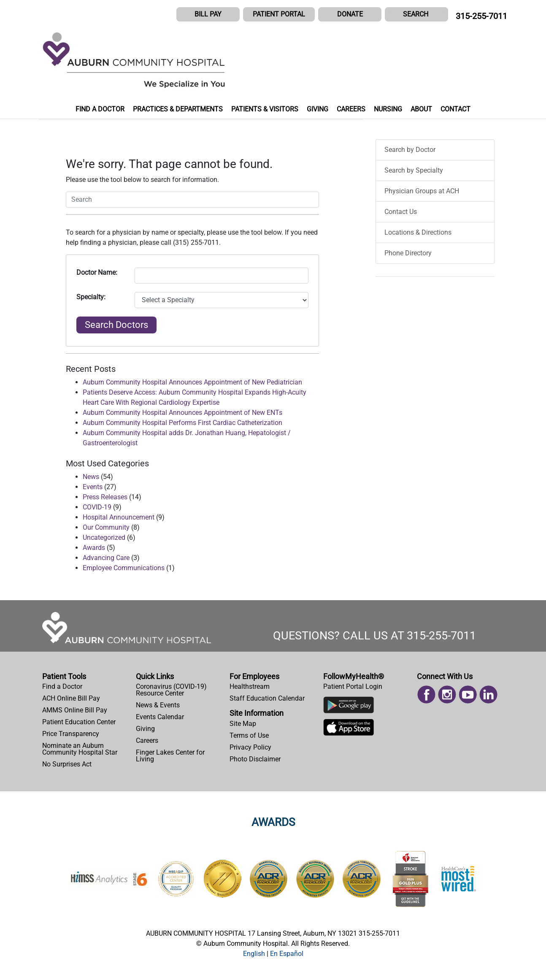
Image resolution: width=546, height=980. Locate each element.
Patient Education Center (79, 722)
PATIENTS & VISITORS (265, 109)
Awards (94, 548)
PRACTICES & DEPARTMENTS (178, 109)
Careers (147, 740)
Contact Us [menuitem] (401, 212)
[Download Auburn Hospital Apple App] (349, 729)
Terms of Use (249, 735)
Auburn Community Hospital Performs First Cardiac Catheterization (182, 423)
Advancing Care (106, 558)
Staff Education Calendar (267, 698)
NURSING (388, 109)
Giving (145, 729)
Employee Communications (124, 568)
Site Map (243, 724)
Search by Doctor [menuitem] (410, 150)
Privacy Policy (250, 747)
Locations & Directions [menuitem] (418, 232)
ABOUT (421, 109)
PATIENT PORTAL (279, 14)
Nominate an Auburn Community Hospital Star (80, 749)
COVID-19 (97, 507)
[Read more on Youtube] (468, 694)
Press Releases (105, 497)
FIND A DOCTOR (100, 109)
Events (93, 487)
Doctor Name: (97, 272)
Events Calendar (160, 717)
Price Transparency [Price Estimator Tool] (71, 734)
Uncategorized (104, 537)
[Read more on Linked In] (488, 694)
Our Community (106, 527)
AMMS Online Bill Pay (75, 710)
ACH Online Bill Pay (71, 698)
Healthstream (250, 686)
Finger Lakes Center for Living (170, 756)
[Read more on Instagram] (447, 694)
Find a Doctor (62, 686)
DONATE (350, 14)
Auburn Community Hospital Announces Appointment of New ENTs (182, 413)
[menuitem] (86, 687)
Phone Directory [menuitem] (408, 253)
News (91, 477)
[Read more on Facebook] (426, 694)
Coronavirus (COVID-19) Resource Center (171, 690)
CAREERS (351, 109)
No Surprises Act (67, 764)
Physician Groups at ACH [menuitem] (422, 191)
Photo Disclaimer (255, 759)
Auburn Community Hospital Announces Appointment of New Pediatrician (192, 382)
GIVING (318, 109)
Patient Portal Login (353, 686)
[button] (416, 14)
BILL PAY (208, 14)
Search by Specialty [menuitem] (414, 170)
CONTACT (455, 109)
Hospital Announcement (119, 517)
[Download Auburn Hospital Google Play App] (349, 707)
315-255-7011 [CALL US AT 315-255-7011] (481, 16)
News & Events (158, 705)
